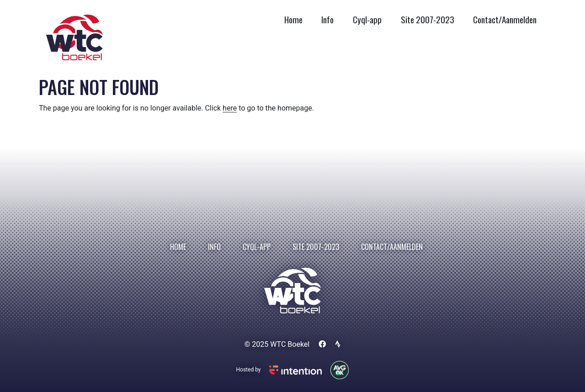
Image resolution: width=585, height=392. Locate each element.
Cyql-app (367, 19)
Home (293, 19)
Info (327, 19)
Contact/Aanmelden (505, 19)
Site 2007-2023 (428, 19)
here (230, 108)
